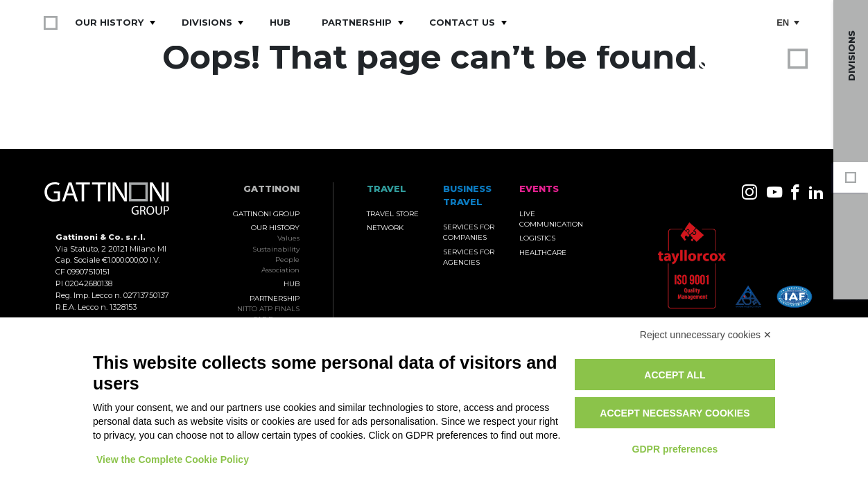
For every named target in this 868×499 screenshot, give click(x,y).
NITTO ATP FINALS (268, 309)
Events (851, 243)
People (287, 260)
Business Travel (851, 212)
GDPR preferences (675, 449)
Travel (851, 273)
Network (385, 228)
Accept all (675, 375)
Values (288, 238)
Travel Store (393, 214)
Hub (280, 22)
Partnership (357, 22)
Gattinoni (271, 189)
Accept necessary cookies (675, 413)
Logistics (537, 238)
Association (280, 270)
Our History (109, 22)
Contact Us (462, 22)
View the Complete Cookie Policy (173, 459)
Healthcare (543, 253)
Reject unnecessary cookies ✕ (706, 335)
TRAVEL (387, 189)
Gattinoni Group (851, 177)
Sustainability (276, 249)
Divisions (207, 22)
